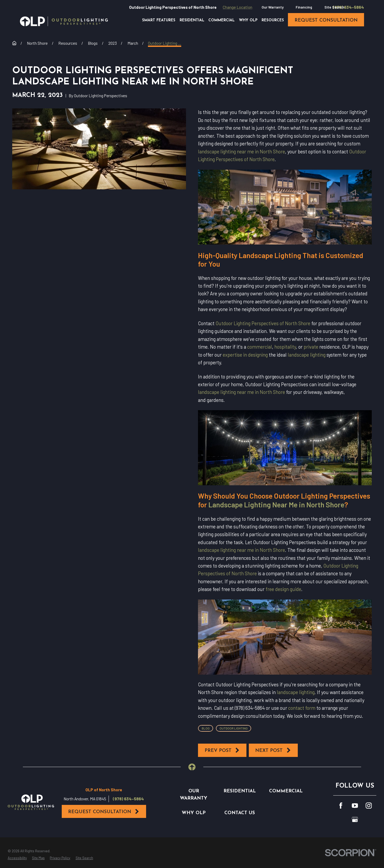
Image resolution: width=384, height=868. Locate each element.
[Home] (64, 21)
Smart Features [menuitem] (159, 20)
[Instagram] (369, 806)
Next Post (273, 750)
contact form (302, 708)
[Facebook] (341, 806)
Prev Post (222, 750)
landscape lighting (307, 355)
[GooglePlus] (355, 819)
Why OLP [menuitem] (248, 20)
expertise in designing (245, 355)
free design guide (283, 589)
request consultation (326, 20)
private (311, 347)
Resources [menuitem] (273, 20)
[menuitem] (17, 858)
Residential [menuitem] (192, 20)
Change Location (238, 7)
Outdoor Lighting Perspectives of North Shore (263, 323)
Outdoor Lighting (234, 728)
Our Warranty (273, 7)
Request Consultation (104, 812)
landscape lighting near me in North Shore (241, 152)
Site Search (334, 7)
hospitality (285, 347)
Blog (206, 728)
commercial (260, 347)
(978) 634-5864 (348, 7)
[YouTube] (355, 806)
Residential (240, 791)
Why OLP (194, 813)
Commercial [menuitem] (222, 20)
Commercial (286, 791)
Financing (304, 7)
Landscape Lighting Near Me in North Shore (276, 504)
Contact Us (240, 813)
